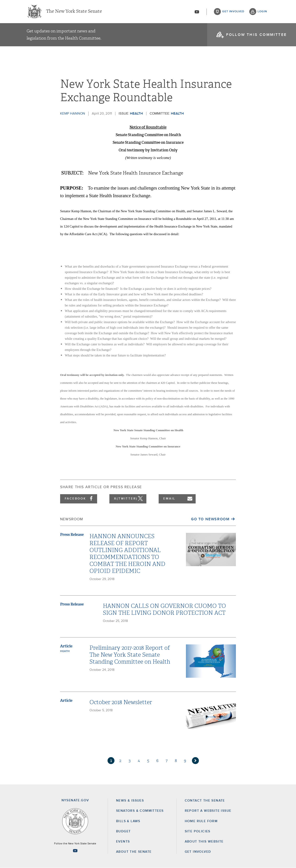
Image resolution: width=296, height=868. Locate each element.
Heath (65, 651)
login (262, 12)
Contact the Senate (205, 801)
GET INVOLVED (198, 852)
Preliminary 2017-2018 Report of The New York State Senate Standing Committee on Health (130, 655)
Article (66, 646)
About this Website (204, 842)
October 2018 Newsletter (121, 702)
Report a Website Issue (208, 811)
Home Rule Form (201, 821)
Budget (123, 831)
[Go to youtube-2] (197, 12)
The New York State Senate (74, 12)
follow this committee (256, 35)
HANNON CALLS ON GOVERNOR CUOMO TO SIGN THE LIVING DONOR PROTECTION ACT (164, 609)
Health (136, 114)
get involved (233, 12)
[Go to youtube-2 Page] (75, 851)
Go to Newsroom (210, 519)
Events (123, 842)
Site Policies (198, 831)
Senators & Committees (140, 811)
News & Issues (130, 801)
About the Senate (134, 852)
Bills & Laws (128, 821)
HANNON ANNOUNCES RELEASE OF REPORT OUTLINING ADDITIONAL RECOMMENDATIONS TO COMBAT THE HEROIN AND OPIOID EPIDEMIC (127, 554)
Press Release (72, 535)
